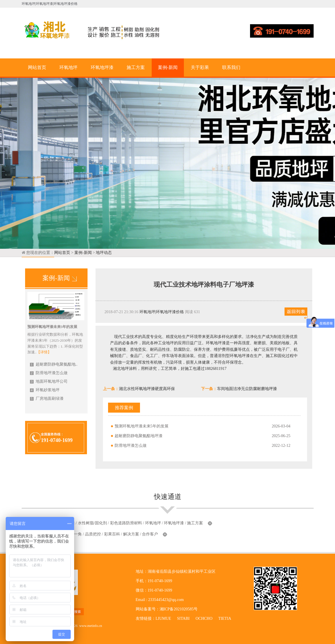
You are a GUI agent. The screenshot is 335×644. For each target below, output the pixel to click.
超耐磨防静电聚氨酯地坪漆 (139, 436)
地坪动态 (104, 253)
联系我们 (231, 67)
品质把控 (93, 534)
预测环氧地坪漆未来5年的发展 (142, 426)
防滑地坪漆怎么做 (49, 373)
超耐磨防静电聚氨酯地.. (54, 364)
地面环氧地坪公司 (49, 381)
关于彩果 (200, 67)
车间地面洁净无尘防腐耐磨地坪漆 (247, 389)
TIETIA (225, 618)
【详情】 (44, 352)
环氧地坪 (68, 67)
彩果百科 (112, 534)
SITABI (183, 618)
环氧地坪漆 (102, 67)
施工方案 (136, 67)
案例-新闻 (168, 67)
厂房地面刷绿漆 (47, 399)
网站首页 (37, 67)
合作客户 (150, 534)
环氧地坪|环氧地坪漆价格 (162, 312)
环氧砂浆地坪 (45, 390)
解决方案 (131, 534)
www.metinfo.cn (91, 626)
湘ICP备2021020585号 (179, 609)
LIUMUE (163, 618)
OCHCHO (204, 618)
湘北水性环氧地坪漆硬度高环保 (147, 389)
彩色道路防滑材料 (126, 523)
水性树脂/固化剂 (92, 523)
